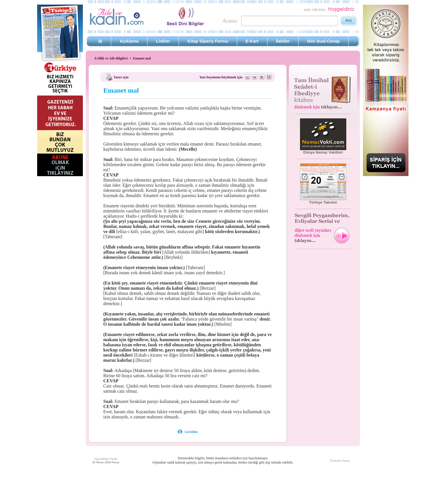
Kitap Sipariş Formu (208, 41)
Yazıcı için (121, 77)
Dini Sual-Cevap (323, 41)
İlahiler (283, 41)
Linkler (163, 41)
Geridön (191, 432)
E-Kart (252, 41)
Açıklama (129, 41)
